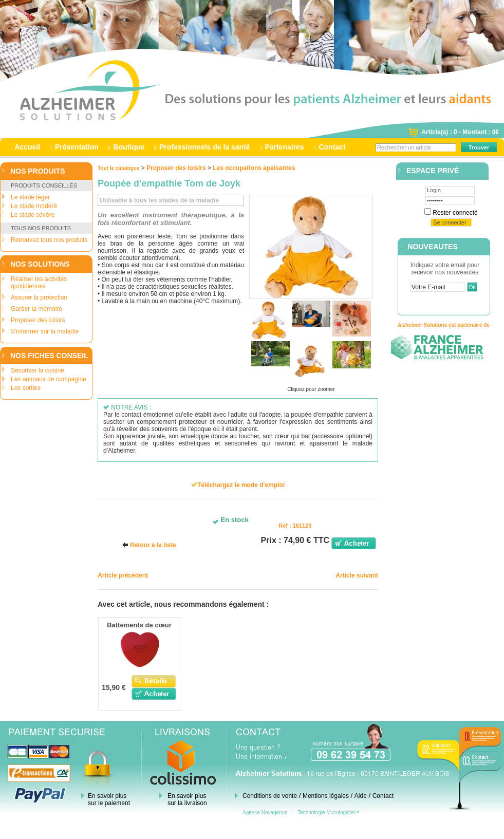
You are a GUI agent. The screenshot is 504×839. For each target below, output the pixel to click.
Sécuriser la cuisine (38, 370)
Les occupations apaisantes (254, 168)
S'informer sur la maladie (45, 331)
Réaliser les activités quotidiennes (39, 283)
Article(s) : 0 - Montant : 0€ (460, 132)
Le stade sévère (33, 215)
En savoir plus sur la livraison (187, 799)
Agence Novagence (265, 813)
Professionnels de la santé (204, 147)
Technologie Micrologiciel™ (329, 813)
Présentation (77, 147)
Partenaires (285, 147)
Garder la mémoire (36, 309)
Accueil (27, 147)
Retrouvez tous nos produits (49, 240)
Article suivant (357, 575)
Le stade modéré (34, 206)
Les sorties (26, 388)
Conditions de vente (270, 796)
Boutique (129, 147)
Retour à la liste (153, 545)
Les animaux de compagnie (49, 379)
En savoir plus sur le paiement (109, 799)
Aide (361, 796)
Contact (332, 147)
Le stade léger (30, 197)
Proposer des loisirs (38, 320)
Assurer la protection (39, 297)
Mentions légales (326, 796)
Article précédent (123, 575)
